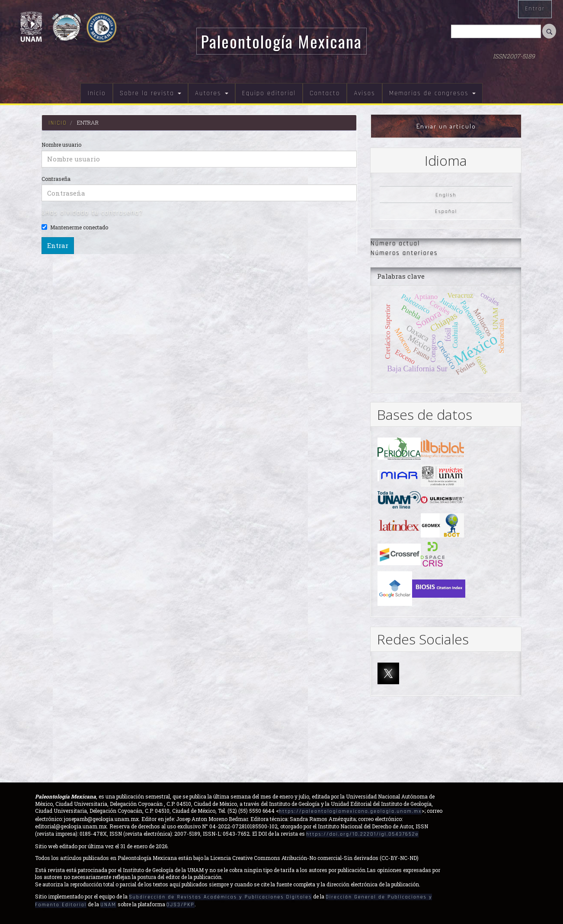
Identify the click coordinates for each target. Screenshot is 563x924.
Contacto (325, 93)
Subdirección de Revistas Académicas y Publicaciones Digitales (220, 897)
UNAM (108, 905)
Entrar (535, 9)
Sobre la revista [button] (150, 93)
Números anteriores (404, 253)
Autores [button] (212, 93)
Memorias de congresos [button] (432, 93)
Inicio (96, 93)
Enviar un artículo (446, 126)
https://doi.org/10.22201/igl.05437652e (362, 834)
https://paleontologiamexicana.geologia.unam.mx (350, 811)
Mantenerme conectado (75, 227)
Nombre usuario (61, 145)
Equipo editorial (269, 93)
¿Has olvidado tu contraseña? (92, 213)
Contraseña (56, 179)
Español (446, 211)
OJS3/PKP (181, 905)
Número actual (395, 243)
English (446, 195)
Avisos (364, 93)
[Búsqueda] (496, 31)
